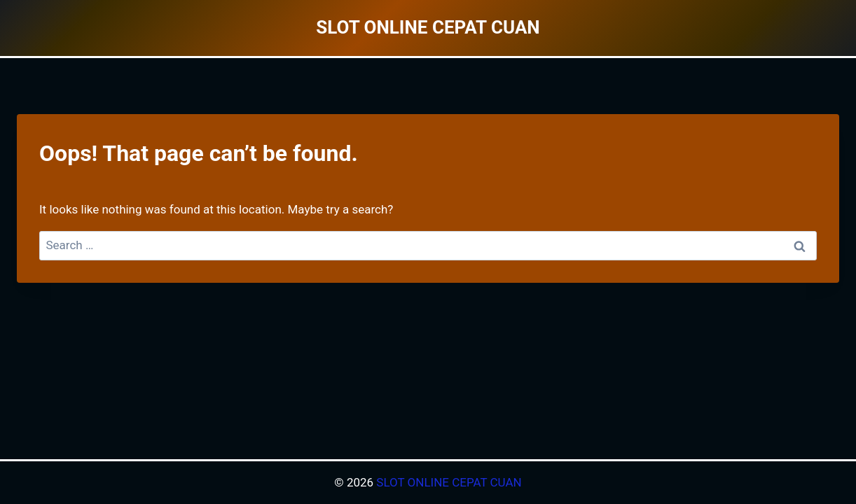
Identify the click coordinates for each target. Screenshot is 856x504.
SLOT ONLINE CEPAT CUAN (449, 482)
